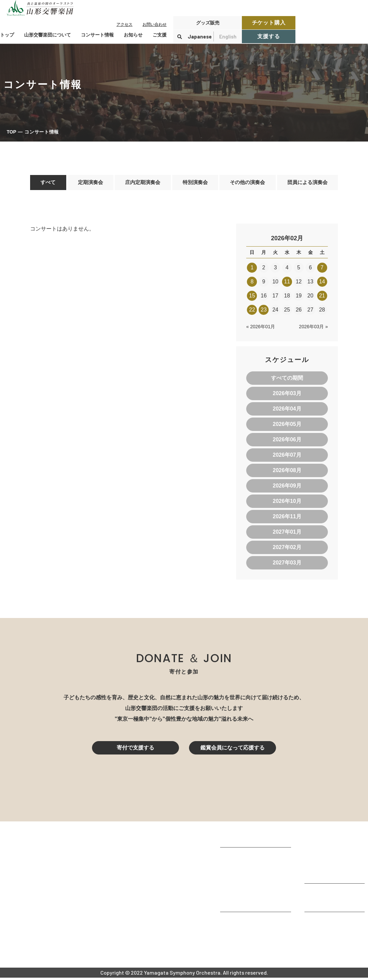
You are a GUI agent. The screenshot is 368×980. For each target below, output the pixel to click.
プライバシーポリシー (331, 942)
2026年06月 (287, 442)
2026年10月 (287, 503)
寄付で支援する (135, 750)
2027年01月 (287, 534)
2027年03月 (287, 565)
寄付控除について (326, 905)
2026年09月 (287, 488)
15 (252, 298)
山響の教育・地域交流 (247, 905)
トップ (7, 35)
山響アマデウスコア (244, 924)
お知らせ (133, 35)
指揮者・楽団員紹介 (244, 886)
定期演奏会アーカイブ (331, 876)
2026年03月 (287, 396)
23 (264, 312)
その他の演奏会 (247, 184)
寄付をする (318, 896)
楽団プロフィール (242, 868)
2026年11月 (287, 519)
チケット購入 (269, 23)
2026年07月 (287, 457)
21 (322, 298)
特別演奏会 (194, 184)
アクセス (124, 24)
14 (322, 284)
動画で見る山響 (239, 896)
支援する (268, 36)
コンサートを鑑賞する (331, 840)
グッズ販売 (208, 23)
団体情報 (231, 877)
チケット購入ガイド (329, 867)
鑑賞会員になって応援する (233, 750)
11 (287, 284)
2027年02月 (287, 550)
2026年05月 (287, 426)
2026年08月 (287, 473)
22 (252, 312)
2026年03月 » (313, 329)
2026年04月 (287, 411)
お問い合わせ (155, 24)
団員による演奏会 (307, 184)
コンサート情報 (323, 849)
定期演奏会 (89, 184)
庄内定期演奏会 (142, 184)
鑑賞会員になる (323, 858)
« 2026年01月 (261, 329)
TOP (12, 132)
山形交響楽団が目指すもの (252, 859)
